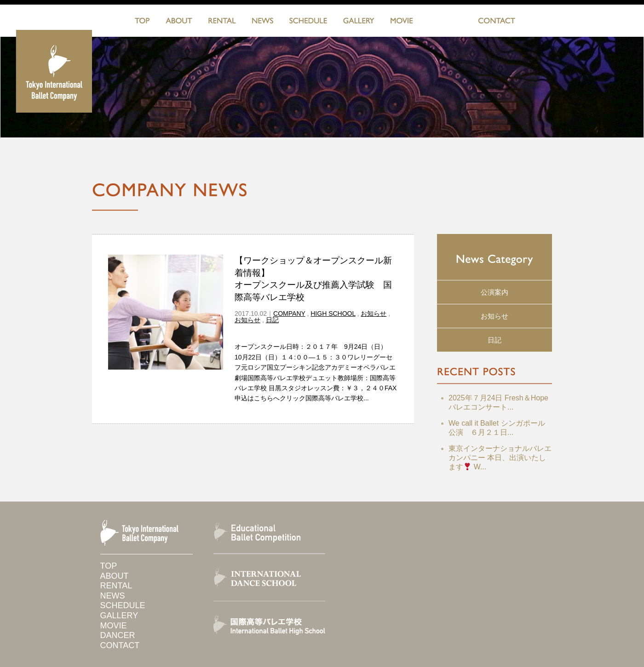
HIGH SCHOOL (333, 314)
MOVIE (402, 22)
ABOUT (179, 22)
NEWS (263, 22)
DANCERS (446, 22)
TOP (142, 22)
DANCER (118, 635)
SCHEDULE (308, 22)
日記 (272, 320)
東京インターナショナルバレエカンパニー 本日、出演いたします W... (500, 458)
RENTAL (222, 22)
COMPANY (289, 314)
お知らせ (374, 314)
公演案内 (494, 292)
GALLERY (359, 22)
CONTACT (497, 22)
